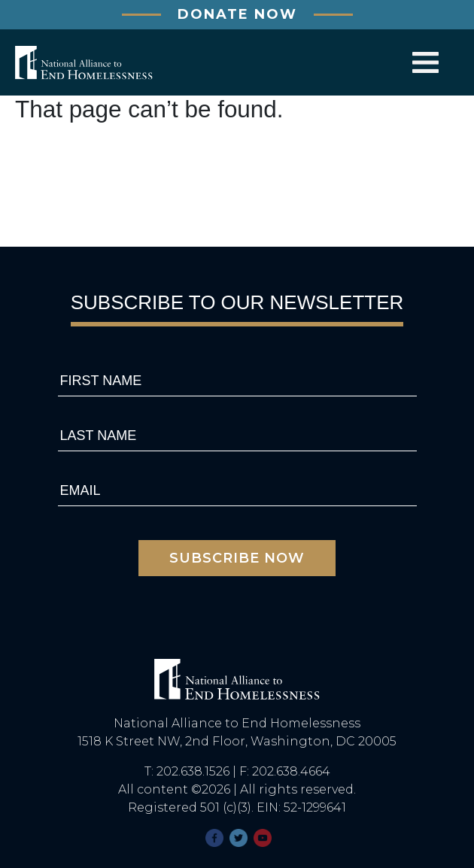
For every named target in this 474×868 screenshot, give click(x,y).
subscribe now (237, 558)
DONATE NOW (237, 14)
